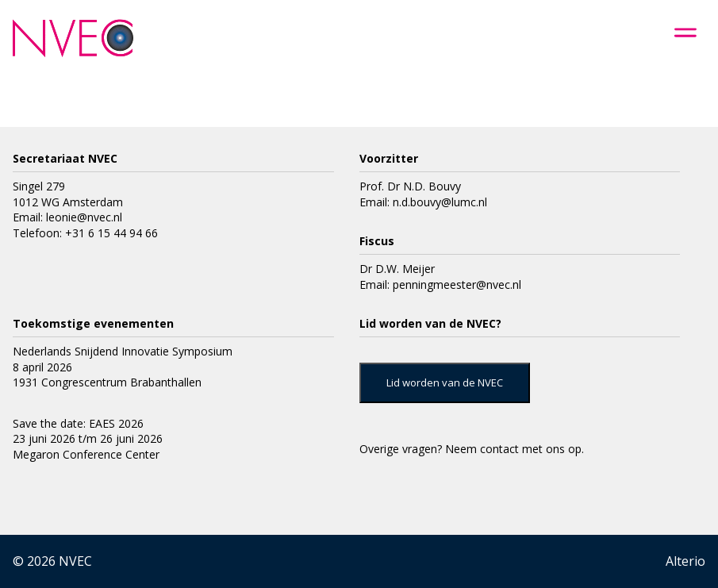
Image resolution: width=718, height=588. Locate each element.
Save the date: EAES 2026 (78, 423)
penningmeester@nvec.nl (457, 284)
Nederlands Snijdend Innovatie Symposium (123, 351)
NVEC (75, 561)
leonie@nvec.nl (84, 217)
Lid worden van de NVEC (445, 382)
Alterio (685, 561)
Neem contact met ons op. (515, 449)
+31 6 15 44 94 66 (111, 233)
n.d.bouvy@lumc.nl (440, 202)
